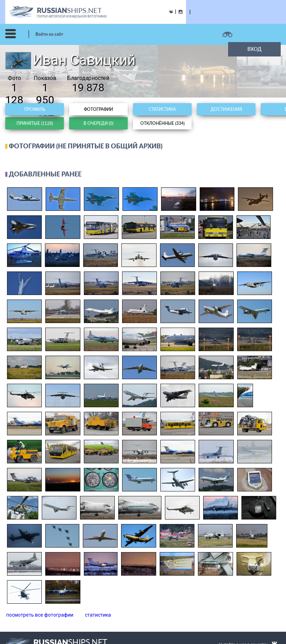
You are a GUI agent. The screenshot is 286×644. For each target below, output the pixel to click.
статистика (98, 615)
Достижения (226, 109)
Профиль (35, 109)
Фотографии (98, 109)
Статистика (162, 109)
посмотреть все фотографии (40, 615)
